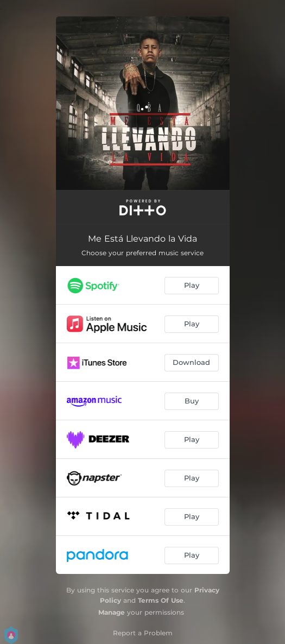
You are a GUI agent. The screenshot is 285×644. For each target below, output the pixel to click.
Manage (112, 612)
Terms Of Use (161, 600)
